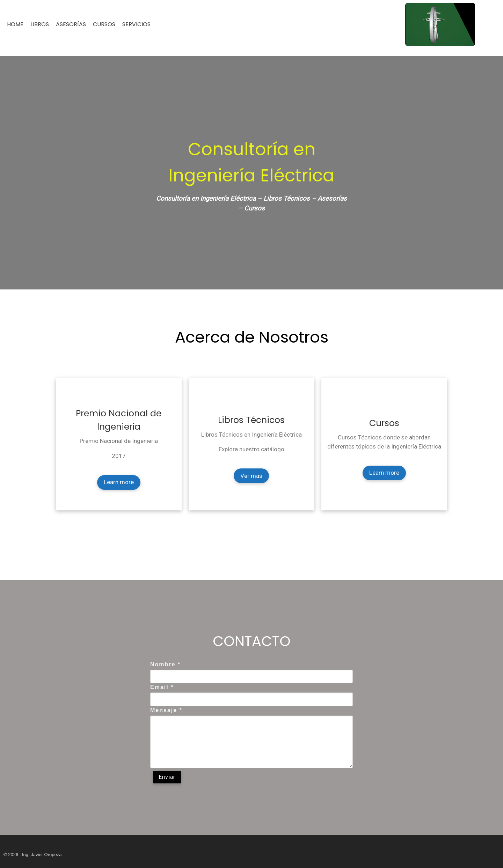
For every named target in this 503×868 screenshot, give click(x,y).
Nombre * (165, 664)
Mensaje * (166, 710)
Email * (162, 687)
